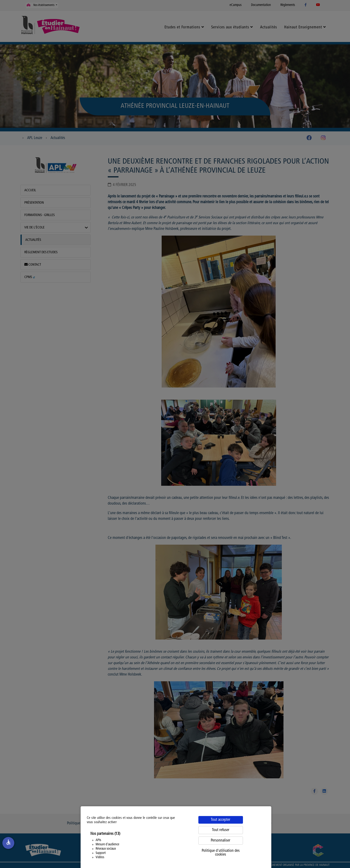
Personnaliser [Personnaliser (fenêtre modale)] (221, 841)
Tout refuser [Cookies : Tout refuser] (221, 830)
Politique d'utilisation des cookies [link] (221, 853)
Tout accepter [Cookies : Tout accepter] (221, 820)
